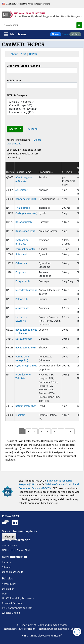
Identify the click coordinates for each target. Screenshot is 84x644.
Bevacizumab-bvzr (26, 347)
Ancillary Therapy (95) (42, 102)
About (14, 54)
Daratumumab (24, 222)
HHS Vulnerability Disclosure (18, 598)
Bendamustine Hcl (26, 199)
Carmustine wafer (25, 249)
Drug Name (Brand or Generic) (24, 66)
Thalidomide (23, 208)
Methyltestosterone (26, 290)
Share (57, 34)
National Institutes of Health (20, 629)
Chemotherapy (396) (42, 105)
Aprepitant (21, 190)
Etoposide (21, 272)
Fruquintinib (23, 281)
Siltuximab (21, 254)
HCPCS (33, 54)
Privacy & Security (12, 603)
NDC (23, 54)
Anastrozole (22, 308)
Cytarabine (22, 263)
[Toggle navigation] (15, 34)
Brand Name (46, 172)
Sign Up (9, 536)
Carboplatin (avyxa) (26, 213)
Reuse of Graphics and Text (17, 608)
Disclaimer (8, 589)
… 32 (70, 431)
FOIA (5, 593)
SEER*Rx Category (17, 95)
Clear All (33, 129)
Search (13, 129)
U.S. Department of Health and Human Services (41, 625)
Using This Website (13, 572)
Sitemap (7, 567)
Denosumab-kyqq (25, 231)
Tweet (65, 34)
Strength (67, 172)
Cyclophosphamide (26, 365)
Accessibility (9, 584)
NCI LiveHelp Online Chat (16, 550)
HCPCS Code (14, 80)
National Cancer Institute (53, 629)
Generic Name (23, 172)
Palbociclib (22, 299)
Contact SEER (9, 545)
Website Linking (11, 613)
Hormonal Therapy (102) (42, 109)
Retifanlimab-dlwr (26, 406)
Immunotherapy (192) (42, 112)
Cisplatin (20, 415)
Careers (6, 562)
